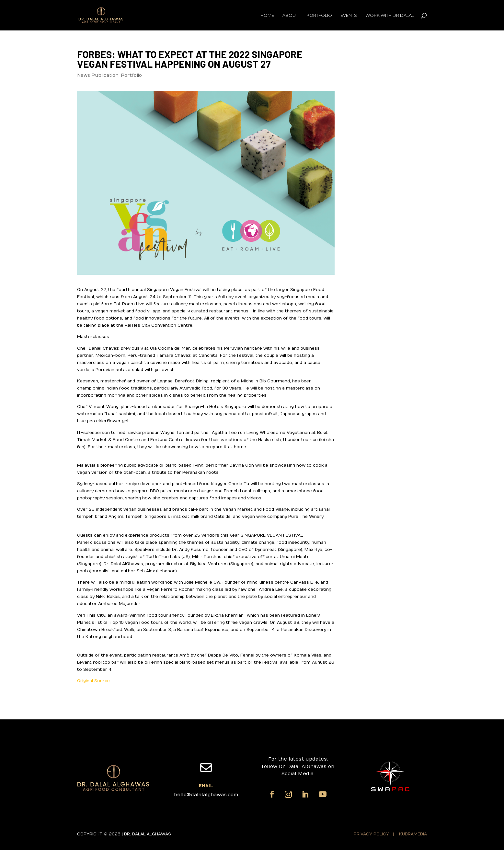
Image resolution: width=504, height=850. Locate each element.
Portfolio (319, 15)
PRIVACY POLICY (372, 834)
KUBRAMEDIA (413, 834)
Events (349, 15)
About (290, 15)
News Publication (98, 75)
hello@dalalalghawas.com (206, 795)
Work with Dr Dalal (390, 15)
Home (267, 15)
